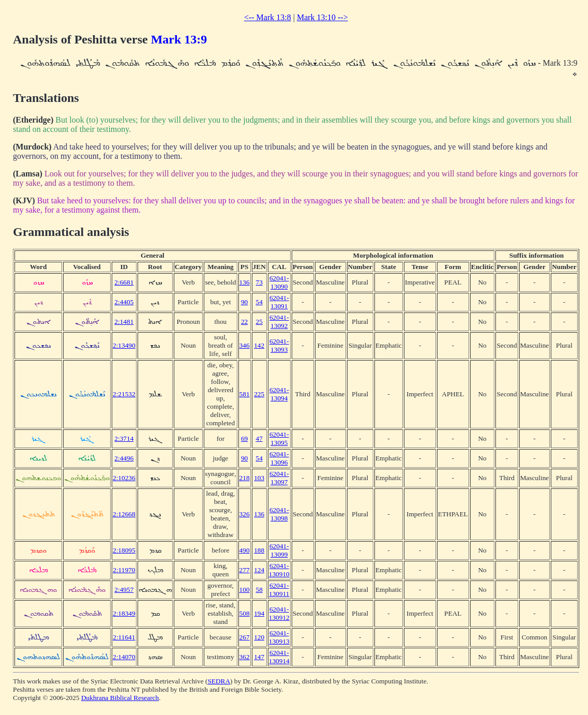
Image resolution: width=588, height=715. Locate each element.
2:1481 (124, 322)
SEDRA (219, 681)
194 (259, 613)
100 (245, 590)
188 (259, 550)
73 (259, 282)
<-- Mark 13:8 (268, 17)
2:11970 (124, 570)
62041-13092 (279, 322)
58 (259, 590)
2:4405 (124, 302)
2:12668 (124, 514)
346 (245, 345)
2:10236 (124, 478)
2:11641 (124, 637)
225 (259, 394)
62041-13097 (279, 478)
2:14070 (124, 657)
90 (244, 302)
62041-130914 (279, 657)
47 (259, 438)
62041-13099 (279, 550)
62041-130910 (279, 570)
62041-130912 (279, 613)
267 (245, 637)
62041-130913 (279, 637)
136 (245, 282)
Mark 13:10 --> (322, 17)
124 (259, 570)
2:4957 (124, 590)
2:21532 (124, 394)
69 (244, 438)
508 (245, 613)
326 (245, 514)
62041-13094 (279, 394)
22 (244, 322)
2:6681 (124, 282)
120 (259, 637)
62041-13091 (279, 302)
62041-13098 (279, 514)
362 (245, 657)
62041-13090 (279, 282)
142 (259, 345)
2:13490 (124, 345)
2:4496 (124, 458)
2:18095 (124, 550)
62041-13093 (279, 345)
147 (259, 657)
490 (245, 550)
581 (245, 394)
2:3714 (124, 438)
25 (259, 322)
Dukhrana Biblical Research (120, 698)
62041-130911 (279, 590)
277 (245, 570)
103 (259, 478)
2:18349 (124, 613)
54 (259, 302)
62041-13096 (279, 458)
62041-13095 (279, 438)
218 (245, 478)
